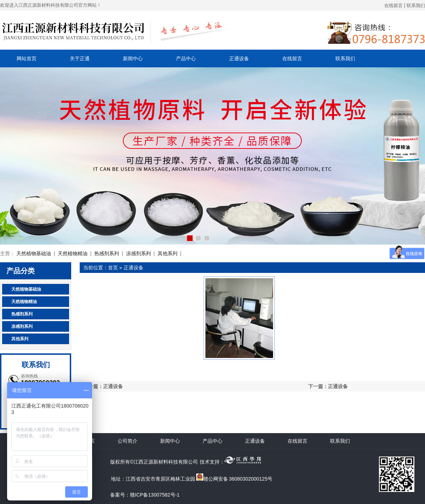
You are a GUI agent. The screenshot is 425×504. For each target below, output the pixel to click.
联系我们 (416, 5)
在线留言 (393, 5)
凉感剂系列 (138, 253)
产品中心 (186, 58)
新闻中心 (133, 58)
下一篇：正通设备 (328, 386)
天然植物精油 (73, 253)
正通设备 (239, 58)
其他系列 (168, 253)
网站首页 (27, 58)
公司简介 (127, 441)
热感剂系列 (107, 253)
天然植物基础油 (34, 253)
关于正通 (80, 58)
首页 (113, 268)
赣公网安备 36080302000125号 (234, 479)
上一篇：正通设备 (103, 386)
